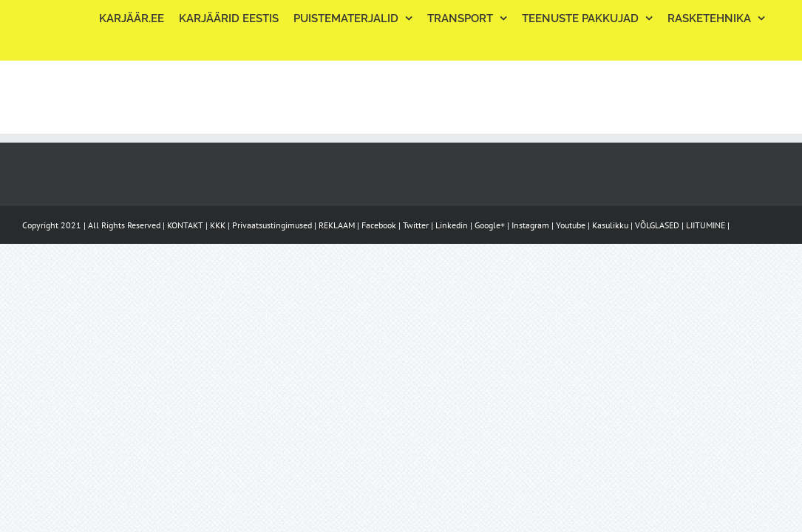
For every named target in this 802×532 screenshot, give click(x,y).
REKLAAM (337, 225)
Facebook (379, 225)
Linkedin (452, 225)
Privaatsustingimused (272, 225)
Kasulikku (610, 225)
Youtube (571, 225)
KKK (218, 225)
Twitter (416, 225)
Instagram (530, 225)
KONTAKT (185, 225)
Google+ (490, 225)
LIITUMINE (706, 225)
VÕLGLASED (657, 225)
